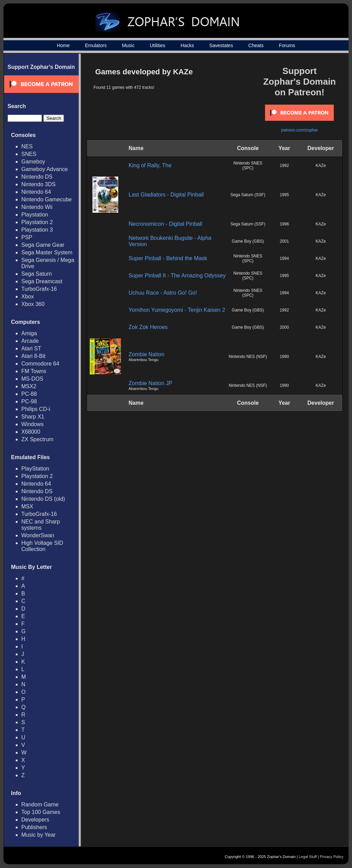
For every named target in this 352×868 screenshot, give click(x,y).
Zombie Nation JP (150, 383)
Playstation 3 (37, 230)
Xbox (27, 297)
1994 (284, 258)
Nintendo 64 (36, 192)
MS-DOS (32, 379)
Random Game (40, 805)
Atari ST (31, 348)
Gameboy (33, 162)
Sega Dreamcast (42, 281)
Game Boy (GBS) (248, 241)
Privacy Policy (332, 857)
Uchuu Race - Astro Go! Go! (163, 293)
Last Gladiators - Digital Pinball (166, 195)
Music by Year (38, 835)
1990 (284, 357)
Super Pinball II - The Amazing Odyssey (177, 276)
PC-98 (29, 401)
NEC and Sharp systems (41, 525)
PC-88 (29, 394)
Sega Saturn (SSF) (248, 195)
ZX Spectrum (37, 439)
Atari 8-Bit (33, 356)
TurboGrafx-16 (39, 289)
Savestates (221, 45)
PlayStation (35, 469)
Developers (35, 820)
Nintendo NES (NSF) (248, 357)
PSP (27, 237)
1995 (284, 195)
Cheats (256, 45)
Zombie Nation (146, 354)
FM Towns (34, 371)
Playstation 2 (37, 222)
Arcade (30, 341)
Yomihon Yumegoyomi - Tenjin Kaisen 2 (177, 310)
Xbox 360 (33, 304)
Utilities (158, 45)
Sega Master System (47, 252)
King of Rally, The (150, 165)
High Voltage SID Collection (42, 546)
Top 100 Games (41, 812)
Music (128, 45)
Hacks (187, 45)
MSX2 (29, 386)
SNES (29, 154)
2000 (284, 327)
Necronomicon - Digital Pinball (165, 224)
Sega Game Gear (43, 245)
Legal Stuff (308, 857)
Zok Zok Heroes (148, 327)
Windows (32, 424)
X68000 (31, 432)
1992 (284, 166)
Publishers (34, 827)
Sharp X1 (33, 417)
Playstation (35, 215)
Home (63, 45)
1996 (284, 224)
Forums (287, 45)
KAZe (321, 166)
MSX (27, 506)
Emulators (96, 45)
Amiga (29, 333)
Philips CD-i (36, 409)
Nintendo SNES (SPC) (248, 166)
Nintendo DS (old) (43, 499)
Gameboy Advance (45, 169)
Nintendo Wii (37, 207)
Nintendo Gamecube (47, 199)
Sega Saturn (37, 274)
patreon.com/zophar (300, 130)
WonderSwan (38, 535)
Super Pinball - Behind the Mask (168, 258)
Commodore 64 (40, 364)
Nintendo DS (37, 177)
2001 (284, 241)
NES (27, 146)
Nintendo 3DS (38, 184)
